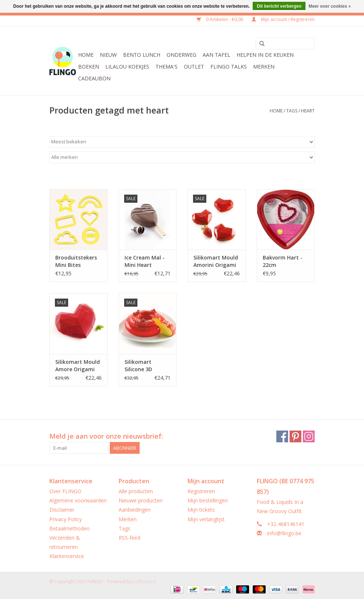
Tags (292, 111)
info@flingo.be (284, 533)
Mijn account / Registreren (283, 19)
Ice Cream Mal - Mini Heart (145, 261)
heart (308, 111)
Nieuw (108, 55)
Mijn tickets (201, 510)
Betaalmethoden (69, 528)
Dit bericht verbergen (279, 6)
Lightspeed (145, 581)
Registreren (201, 491)
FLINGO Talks (229, 67)
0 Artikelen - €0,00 (220, 19)
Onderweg (181, 55)
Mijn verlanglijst (206, 519)
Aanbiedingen (135, 510)
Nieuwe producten (141, 500)
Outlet (194, 67)
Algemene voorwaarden (78, 500)
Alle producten (136, 491)
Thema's (167, 67)
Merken (264, 67)
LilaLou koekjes (127, 67)
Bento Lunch (142, 55)
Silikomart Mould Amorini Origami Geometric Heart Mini (216, 261)
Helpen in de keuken (265, 55)
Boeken (89, 67)
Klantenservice (67, 556)
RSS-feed (129, 538)
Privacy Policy (66, 519)
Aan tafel (216, 55)
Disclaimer (62, 510)
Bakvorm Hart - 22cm (283, 261)
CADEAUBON (94, 78)
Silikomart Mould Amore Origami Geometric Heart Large (78, 366)
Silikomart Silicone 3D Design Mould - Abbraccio (144, 366)
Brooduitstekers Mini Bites (76, 261)
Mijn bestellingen (208, 500)
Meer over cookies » (330, 6)
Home (86, 55)
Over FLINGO (65, 491)
